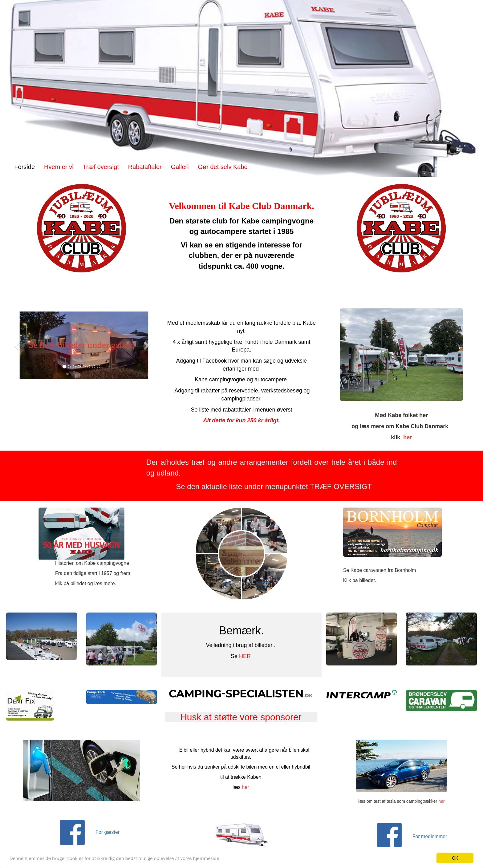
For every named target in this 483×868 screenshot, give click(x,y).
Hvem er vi (59, 167)
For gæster (109, 832)
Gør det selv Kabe (223, 167)
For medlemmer (430, 836)
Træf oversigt (101, 167)
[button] (17, 345)
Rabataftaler (145, 167)
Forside (24, 167)
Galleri (180, 167)
